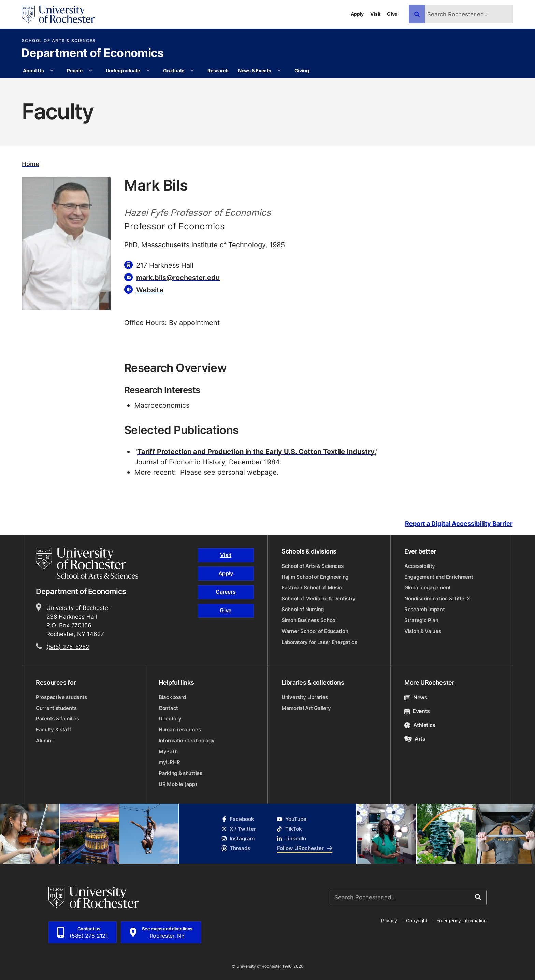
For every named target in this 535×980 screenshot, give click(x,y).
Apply (357, 14)
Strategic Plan (421, 620)
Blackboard (172, 697)
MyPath (168, 751)
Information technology (186, 740)
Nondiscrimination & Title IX (437, 598)
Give (392, 14)
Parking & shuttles (180, 773)
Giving (302, 71)
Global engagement (428, 587)
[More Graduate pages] (192, 71)
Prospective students (61, 697)
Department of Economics (92, 54)
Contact (168, 708)
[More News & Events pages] (279, 71)
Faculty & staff (54, 730)
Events (417, 711)
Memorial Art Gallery (306, 708)
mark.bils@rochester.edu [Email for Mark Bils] (178, 277)
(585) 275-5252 (68, 647)
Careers (226, 592)
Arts (415, 739)
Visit (375, 14)
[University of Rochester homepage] (58, 14)
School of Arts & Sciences (59, 41)
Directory (170, 719)
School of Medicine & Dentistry (319, 598)
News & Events (255, 71)
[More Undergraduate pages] (148, 71)
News (416, 697)
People (75, 71)
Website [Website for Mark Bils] (150, 290)
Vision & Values (423, 631)
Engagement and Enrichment (439, 577)
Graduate (174, 71)
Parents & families (57, 719)
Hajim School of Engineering (315, 577)
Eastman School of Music (312, 587)
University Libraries (305, 697)
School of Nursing (303, 609)
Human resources (180, 730)
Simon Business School (309, 620)
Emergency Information (461, 920)
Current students (56, 708)
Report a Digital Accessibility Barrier (459, 524)
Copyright (417, 920)
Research (218, 71)
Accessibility (420, 566)
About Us (33, 71)
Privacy (389, 920)
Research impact (425, 609)
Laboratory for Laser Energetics (319, 642)
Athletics (420, 725)
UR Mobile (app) (178, 784)
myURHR (169, 762)
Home (31, 164)
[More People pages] (90, 71)
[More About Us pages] (52, 71)
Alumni (44, 740)
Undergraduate (123, 71)
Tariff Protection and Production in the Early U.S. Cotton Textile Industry (256, 451)
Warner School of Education (315, 631)
